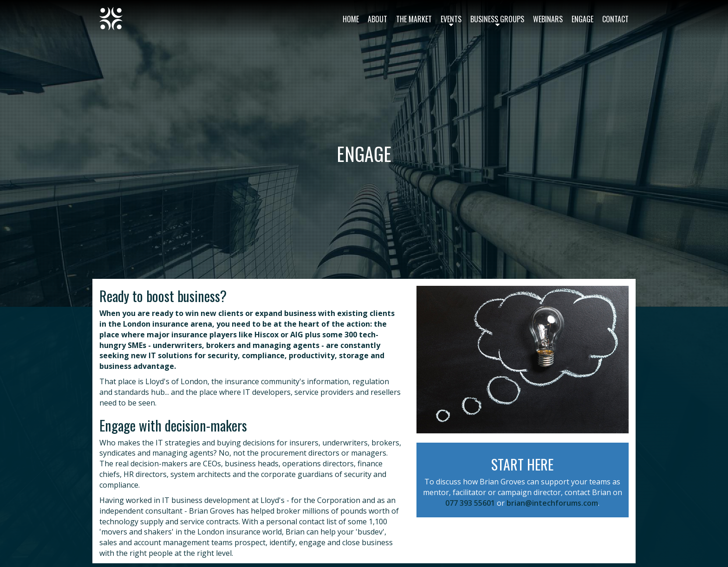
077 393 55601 (470, 503)
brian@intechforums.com (552, 503)
